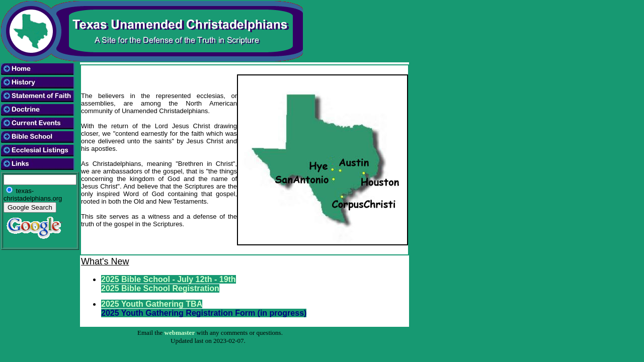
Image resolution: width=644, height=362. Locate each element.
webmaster (180, 333)
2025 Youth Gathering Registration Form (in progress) (204, 313)
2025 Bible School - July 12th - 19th (169, 279)
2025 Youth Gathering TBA (152, 304)
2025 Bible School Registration (160, 288)
